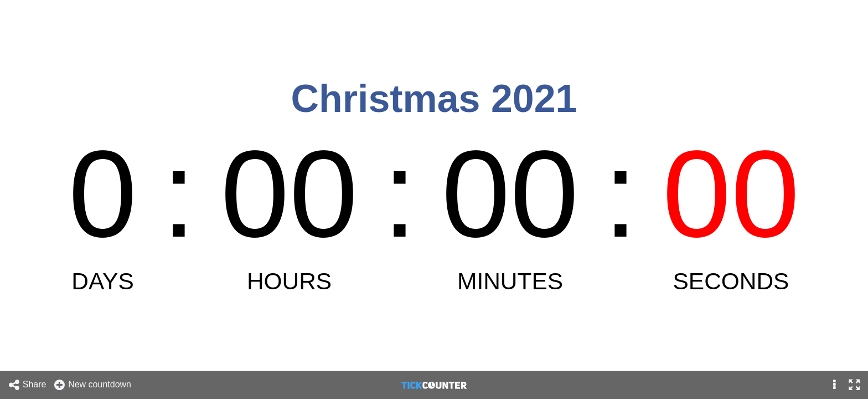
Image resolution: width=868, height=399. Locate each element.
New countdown (92, 385)
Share (27, 385)
